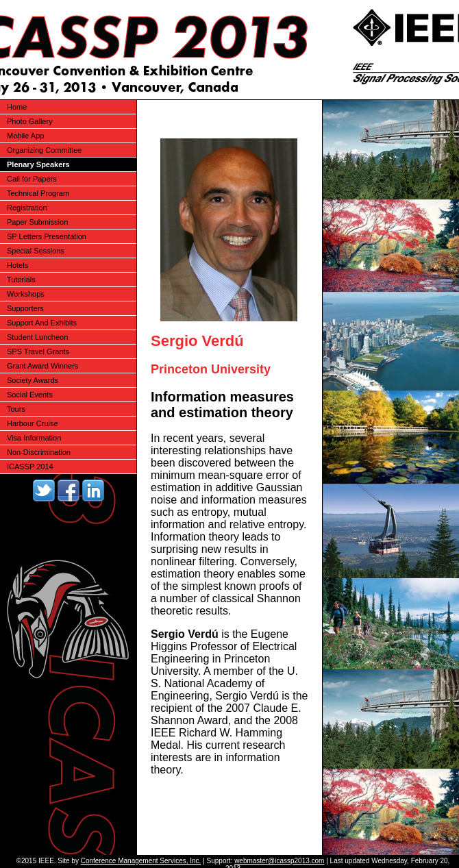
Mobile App (25, 136)
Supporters (25, 308)
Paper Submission (37, 222)
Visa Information (34, 438)
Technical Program (38, 193)
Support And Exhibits (42, 323)
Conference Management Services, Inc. (141, 861)
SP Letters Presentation (47, 236)
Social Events (30, 395)
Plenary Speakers (38, 164)
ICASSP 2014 (30, 467)
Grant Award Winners (42, 366)
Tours (16, 409)
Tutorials (21, 280)
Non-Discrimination (39, 452)
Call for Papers (32, 179)
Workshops (26, 294)
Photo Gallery (30, 121)
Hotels (17, 265)
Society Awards (33, 380)
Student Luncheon (37, 337)
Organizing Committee (44, 150)
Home (17, 107)
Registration (27, 208)
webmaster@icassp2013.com (279, 861)
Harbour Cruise (33, 423)
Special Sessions (36, 251)
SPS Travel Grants (38, 351)
